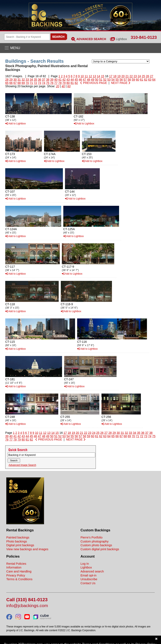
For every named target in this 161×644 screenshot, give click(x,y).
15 (103, 76)
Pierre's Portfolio (92, 537)
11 (86, 76)
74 (44, 83)
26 (148, 76)
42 (64, 80)
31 (19, 80)
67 (15, 83)
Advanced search (92, 571)
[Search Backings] (27, 37)
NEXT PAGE (121, 83)
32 (23, 80)
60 (138, 80)
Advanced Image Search (22, 465)
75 (48, 83)
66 (11, 83)
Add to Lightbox (16, 124)
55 (117, 80)
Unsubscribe (89, 579)
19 (119, 76)
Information (14, 567)
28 (7, 80)
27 (152, 76)
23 (135, 76)
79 (64, 83)
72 (35, 83)
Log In (85, 564)
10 (82, 76)
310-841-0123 (144, 37)
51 (101, 80)
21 (127, 76)
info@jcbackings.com (27, 606)
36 (40, 80)
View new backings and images (27, 549)
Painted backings (18, 537)
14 (99, 76)
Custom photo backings (96, 545)
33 (27, 80)
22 (131, 76)
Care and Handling (19, 571)
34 (31, 80)
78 (60, 83)
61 (142, 80)
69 (23, 83)
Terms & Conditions (19, 579)
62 (146, 80)
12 (90, 76)
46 (80, 80)
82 (76, 83)
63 (150, 80)
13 (95, 76)
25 (143, 76)
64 (154, 80)
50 (97, 80)
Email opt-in (88, 575)
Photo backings (17, 541)
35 (35, 80)
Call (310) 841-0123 (27, 600)
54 (113, 80)
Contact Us (88, 583)
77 (56, 83)
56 (121, 80)
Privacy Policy (16, 575)
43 (68, 80)
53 (109, 80)
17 (111, 76)
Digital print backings (20, 545)
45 (76, 80)
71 (31, 83)
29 (11, 80)
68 (19, 83)
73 (40, 83)
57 (125, 80)
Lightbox (121, 39)
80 (68, 83)
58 (129, 80)
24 (139, 76)
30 (15, 80)
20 (123, 76)
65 (7, 83)
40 (56, 80)
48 (88, 80)
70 (27, 83)
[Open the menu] (80, 48)
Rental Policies (16, 564)
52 (105, 80)
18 (115, 76)
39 (52, 80)
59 (134, 80)
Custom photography (95, 541)
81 (72, 83)
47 (84, 80)
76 (52, 83)
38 (48, 80)
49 (93, 80)
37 (44, 80)
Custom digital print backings (100, 549)
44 (72, 80)
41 (60, 80)
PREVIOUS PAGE (94, 83)
